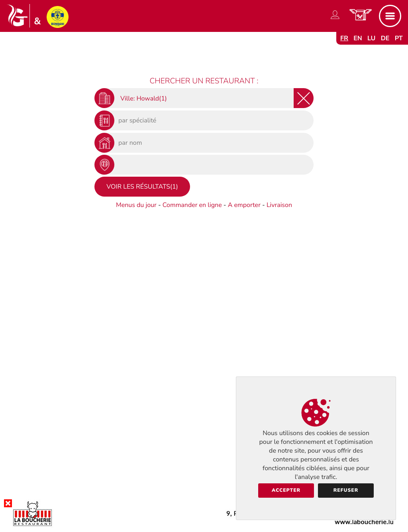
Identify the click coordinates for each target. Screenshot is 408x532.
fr (344, 38)
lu (371, 38)
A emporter (244, 205)
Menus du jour (136, 205)
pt (399, 38)
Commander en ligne (192, 205)
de (385, 38)
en (358, 38)
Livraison (279, 205)
